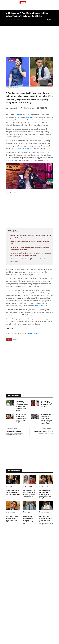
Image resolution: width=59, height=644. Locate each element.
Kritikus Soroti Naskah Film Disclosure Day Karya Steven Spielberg (13, 485)
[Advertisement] (32, 41)
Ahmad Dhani (40, 306)
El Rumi (18, 115)
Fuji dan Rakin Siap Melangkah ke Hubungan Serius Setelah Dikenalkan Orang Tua (45, 487)
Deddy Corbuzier (30, 148)
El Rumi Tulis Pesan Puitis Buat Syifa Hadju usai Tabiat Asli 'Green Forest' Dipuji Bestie (21, 411)
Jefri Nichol (30, 117)
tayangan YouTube (17, 148)
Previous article (12, 421)
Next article (48, 421)
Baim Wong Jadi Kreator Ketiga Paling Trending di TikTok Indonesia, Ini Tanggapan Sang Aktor (46, 512)
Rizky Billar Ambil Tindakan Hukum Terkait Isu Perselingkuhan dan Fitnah (28, 512)
